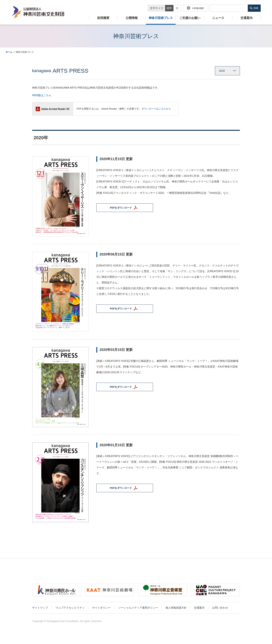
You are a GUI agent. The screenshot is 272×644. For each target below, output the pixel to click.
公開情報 (132, 18)
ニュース (218, 18)
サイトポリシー (101, 609)
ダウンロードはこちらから (156, 109)
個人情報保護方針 (176, 609)
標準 (169, 8)
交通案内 (246, 18)
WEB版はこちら (42, 95)
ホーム (9, 52)
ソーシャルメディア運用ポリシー (138, 609)
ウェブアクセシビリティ (70, 609)
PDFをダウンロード (124, 208)
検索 (256, 8)
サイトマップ (40, 609)
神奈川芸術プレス (161, 18)
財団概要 (103, 18)
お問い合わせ (220, 609)
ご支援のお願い (190, 18)
